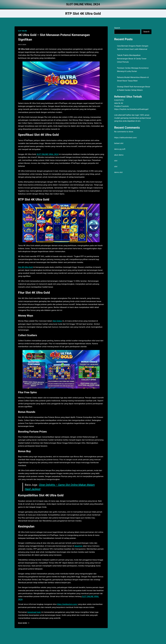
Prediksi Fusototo (121, 106)
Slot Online (57, 321)
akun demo (119, 155)
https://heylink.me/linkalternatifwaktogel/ (131, 109)
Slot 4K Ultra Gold (25, 267)
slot (116, 161)
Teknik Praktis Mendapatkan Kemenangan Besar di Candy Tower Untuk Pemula (132, 59)
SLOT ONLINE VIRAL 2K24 (48, 154)
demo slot (118, 172)
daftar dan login (133, 115)
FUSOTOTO (119, 100)
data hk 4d (119, 103)
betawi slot (119, 143)
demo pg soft (120, 149)
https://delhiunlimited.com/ (126, 138)
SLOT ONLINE (22, 31)
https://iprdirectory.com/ (67, 604)
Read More (24, 623)
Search (117, 28)
